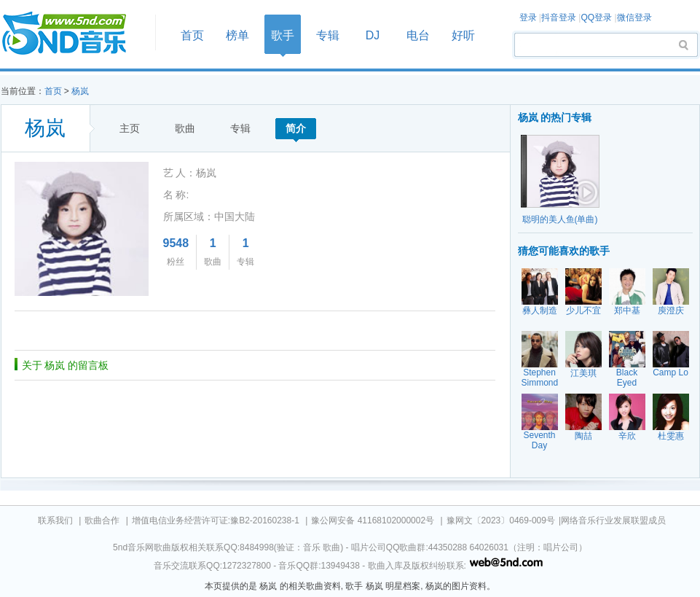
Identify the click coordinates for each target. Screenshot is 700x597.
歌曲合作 (102, 520)
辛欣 (627, 436)
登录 (528, 17)
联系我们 (55, 520)
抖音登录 (559, 17)
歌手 (283, 35)
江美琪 (583, 373)
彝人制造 (540, 311)
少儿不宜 (583, 311)
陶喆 (583, 436)
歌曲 (185, 128)
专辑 (328, 35)
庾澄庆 (671, 311)
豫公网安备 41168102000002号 (373, 520)
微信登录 (634, 17)
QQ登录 (596, 17)
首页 (74, 34)
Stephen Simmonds (542, 378)
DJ (373, 35)
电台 (418, 35)
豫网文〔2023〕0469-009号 (501, 520)
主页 (130, 128)
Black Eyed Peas (627, 383)
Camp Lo (670, 372)
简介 (296, 128)
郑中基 (627, 311)
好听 (463, 35)
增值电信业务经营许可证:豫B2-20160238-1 (216, 520)
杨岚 (80, 91)
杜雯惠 (671, 436)
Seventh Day (539, 440)
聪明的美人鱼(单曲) (560, 219)
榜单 (237, 35)
